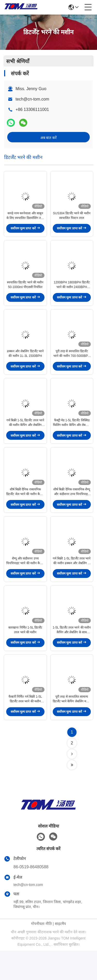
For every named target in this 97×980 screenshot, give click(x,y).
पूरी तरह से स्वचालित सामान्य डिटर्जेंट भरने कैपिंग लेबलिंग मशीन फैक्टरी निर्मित (72, 729)
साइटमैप (60, 953)
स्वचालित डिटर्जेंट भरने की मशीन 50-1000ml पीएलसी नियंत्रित (25, 292)
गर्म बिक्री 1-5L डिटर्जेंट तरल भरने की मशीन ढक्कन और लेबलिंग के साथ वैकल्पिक (72, 583)
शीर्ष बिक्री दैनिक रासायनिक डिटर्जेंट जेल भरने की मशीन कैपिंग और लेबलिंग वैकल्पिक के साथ (25, 510)
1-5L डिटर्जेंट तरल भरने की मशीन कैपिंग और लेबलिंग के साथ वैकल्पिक (72, 656)
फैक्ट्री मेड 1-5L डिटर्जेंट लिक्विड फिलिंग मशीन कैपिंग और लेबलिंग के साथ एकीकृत (72, 438)
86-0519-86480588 (31, 896)
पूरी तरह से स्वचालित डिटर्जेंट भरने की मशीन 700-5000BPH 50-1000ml (72, 365)
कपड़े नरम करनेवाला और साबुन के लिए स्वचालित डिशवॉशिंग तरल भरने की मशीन (25, 219)
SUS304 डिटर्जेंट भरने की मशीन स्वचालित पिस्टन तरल (72, 219)
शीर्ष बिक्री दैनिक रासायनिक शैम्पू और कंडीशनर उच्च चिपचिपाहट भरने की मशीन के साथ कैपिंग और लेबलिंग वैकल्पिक (72, 510)
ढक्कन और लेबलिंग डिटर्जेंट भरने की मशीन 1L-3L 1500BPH (25, 365)
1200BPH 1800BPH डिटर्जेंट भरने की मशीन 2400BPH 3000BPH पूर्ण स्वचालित (72, 292)
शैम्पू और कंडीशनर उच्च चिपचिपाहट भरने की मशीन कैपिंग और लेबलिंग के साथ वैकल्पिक (25, 583)
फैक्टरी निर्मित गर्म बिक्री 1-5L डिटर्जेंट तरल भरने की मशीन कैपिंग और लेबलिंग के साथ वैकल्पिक (25, 729)
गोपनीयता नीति (41, 953)
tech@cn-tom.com (32, 99)
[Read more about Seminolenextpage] (72, 783)
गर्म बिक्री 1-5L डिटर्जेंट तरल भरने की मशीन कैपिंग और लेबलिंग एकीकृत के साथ (25, 438)
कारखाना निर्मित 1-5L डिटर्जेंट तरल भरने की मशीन (25, 656)
